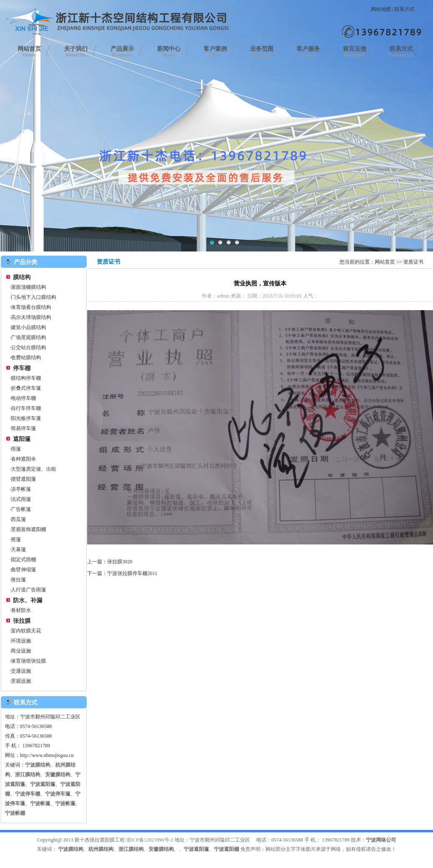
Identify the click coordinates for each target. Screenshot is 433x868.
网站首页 (29, 52)
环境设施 (21, 641)
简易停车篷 (23, 428)
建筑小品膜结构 (28, 327)
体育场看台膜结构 (31, 307)
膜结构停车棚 (26, 378)
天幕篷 (18, 549)
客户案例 (215, 52)
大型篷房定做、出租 (34, 469)
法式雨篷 (21, 499)
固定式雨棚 (23, 560)
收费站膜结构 (26, 358)
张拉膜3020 (120, 562)
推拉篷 (18, 580)
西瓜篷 (18, 519)
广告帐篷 (21, 509)
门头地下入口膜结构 (34, 297)
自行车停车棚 (26, 408)
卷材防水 (21, 610)
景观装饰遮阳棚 (28, 529)
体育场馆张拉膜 (28, 661)
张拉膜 (22, 621)
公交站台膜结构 (28, 347)
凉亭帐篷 (21, 489)
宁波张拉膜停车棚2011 (132, 573)
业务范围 (262, 52)
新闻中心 (169, 52)
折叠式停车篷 (26, 388)
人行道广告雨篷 (28, 590)
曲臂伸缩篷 (23, 570)
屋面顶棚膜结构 (28, 287)
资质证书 (413, 262)
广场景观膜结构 (28, 337)
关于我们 (76, 52)
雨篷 (16, 449)
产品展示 (122, 52)
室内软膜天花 (26, 631)
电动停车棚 (23, 398)
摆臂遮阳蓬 (23, 479)
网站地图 (381, 9)
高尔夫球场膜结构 (31, 317)
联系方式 (405, 9)
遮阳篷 (22, 439)
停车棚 (22, 368)
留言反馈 (355, 52)
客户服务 (308, 52)
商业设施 (21, 651)
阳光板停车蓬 (26, 418)
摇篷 (16, 539)
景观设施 (21, 681)
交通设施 (21, 671)
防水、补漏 (28, 600)
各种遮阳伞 (23, 459)
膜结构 (22, 277)
